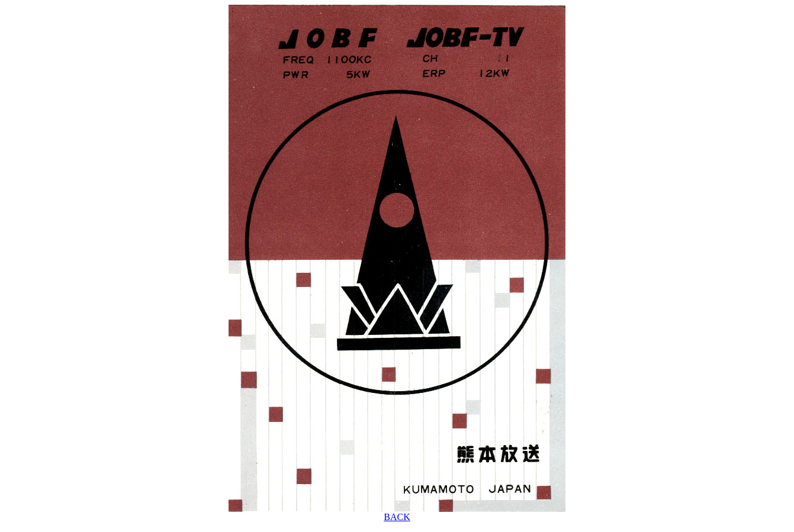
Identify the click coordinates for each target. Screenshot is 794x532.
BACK (397, 517)
